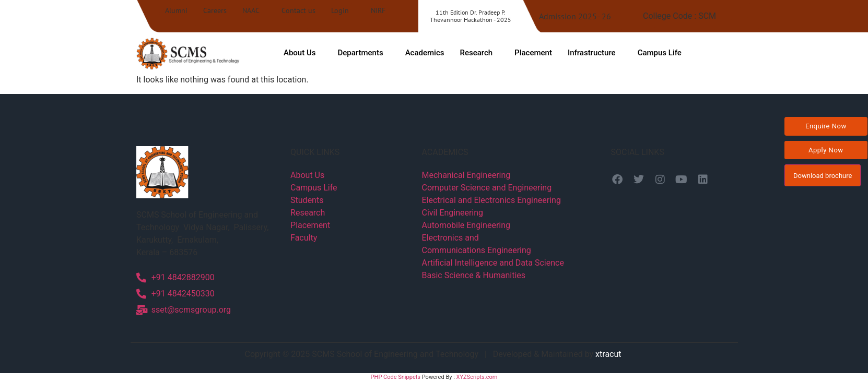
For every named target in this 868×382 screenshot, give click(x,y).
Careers (215, 10)
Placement (533, 53)
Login (340, 10)
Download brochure (823, 176)
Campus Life (660, 53)
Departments (360, 53)
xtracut (609, 354)
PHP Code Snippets (396, 377)
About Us (300, 53)
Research (476, 53)
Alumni (176, 10)
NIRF (378, 10)
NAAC (251, 10)
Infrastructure (592, 53)
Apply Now (826, 150)
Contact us (298, 10)
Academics (425, 53)
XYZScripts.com (477, 377)
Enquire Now (826, 126)
